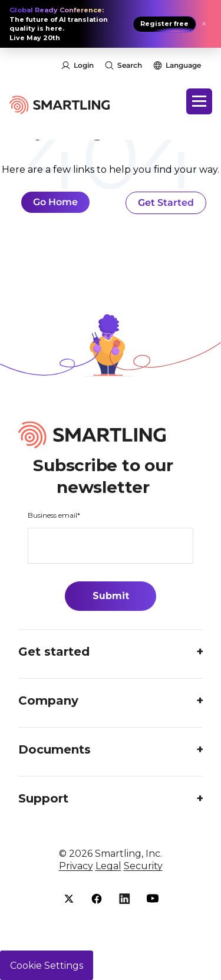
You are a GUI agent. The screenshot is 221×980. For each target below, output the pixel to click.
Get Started (166, 203)
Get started (54, 652)
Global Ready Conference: (57, 10)
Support (43, 798)
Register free (164, 24)
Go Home (55, 202)
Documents (55, 749)
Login (84, 65)
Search (130, 65)
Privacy (76, 866)
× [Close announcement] (204, 24)
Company (48, 701)
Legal (108, 866)
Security (143, 866)
